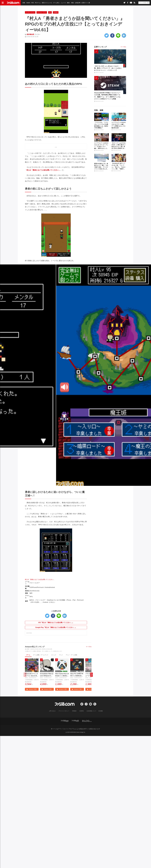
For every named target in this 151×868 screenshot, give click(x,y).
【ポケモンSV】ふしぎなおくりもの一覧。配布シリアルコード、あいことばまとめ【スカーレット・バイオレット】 (108, 77)
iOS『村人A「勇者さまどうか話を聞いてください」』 (56, 632)
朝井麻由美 (30, 43)
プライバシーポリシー (64, 720)
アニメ (61, 664)
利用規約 (74, 720)
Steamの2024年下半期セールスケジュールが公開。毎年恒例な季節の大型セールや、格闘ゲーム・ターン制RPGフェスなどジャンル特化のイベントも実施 (107, 105)
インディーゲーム (30, 21)
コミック (54, 664)
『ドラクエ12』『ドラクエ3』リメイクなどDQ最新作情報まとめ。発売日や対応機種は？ (101, 134)
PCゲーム (38, 3)
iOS (50, 21)
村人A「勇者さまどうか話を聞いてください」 (40, 589)
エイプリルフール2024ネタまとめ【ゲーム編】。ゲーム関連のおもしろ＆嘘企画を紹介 (119, 134)
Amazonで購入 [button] (32, 698)
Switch (28, 3)
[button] (91, 684)
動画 (68, 3)
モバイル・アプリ (42, 21)
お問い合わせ (52, 720)
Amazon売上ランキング (35, 656)
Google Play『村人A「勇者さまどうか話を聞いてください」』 (56, 636)
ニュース (63, 3)
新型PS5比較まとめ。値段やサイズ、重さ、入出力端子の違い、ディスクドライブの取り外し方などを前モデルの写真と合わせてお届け (101, 175)
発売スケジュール (47, 3)
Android (56, 21)
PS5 (33, 3)
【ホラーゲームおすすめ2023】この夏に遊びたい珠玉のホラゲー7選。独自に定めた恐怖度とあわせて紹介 (119, 155)
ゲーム (28, 664)
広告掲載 (101, 720)
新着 (24, 3)
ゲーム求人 (56, 3)
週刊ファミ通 (86, 3)
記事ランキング (101, 56)
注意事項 (82, 720)
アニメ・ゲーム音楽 (71, 664)
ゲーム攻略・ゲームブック (41, 664)
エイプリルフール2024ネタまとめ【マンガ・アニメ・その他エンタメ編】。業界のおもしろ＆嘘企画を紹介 (101, 155)
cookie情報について (91, 720)
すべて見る (89, 656)
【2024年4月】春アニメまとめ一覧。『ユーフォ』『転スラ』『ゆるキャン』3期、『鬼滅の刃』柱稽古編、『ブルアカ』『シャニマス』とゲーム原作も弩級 (118, 175)
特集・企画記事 (76, 3)
